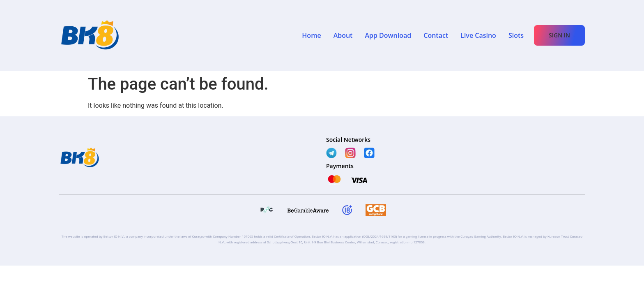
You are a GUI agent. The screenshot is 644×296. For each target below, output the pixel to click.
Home (311, 35)
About (343, 35)
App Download (388, 35)
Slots (516, 35)
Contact (436, 35)
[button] (559, 35)
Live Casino (478, 35)
